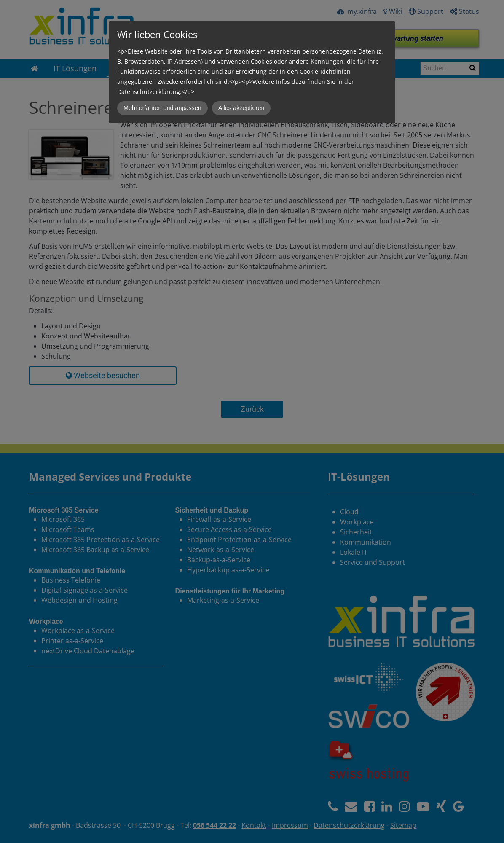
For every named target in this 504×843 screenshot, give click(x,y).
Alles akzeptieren (241, 108)
